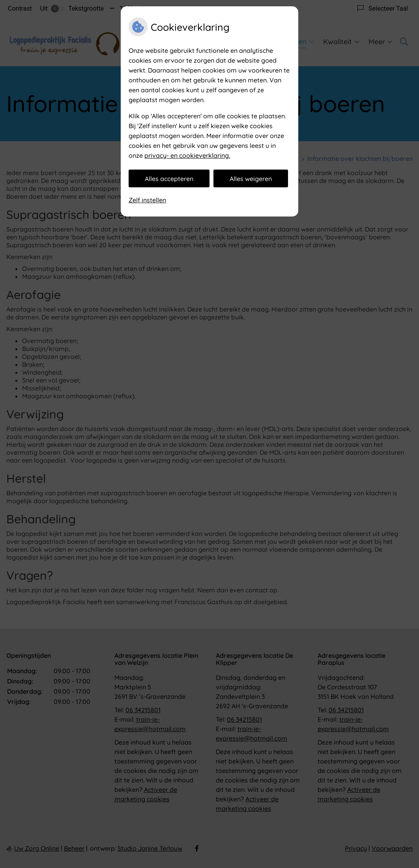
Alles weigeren (251, 179)
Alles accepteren (169, 179)
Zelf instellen (147, 200)
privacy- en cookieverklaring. (187, 155)
